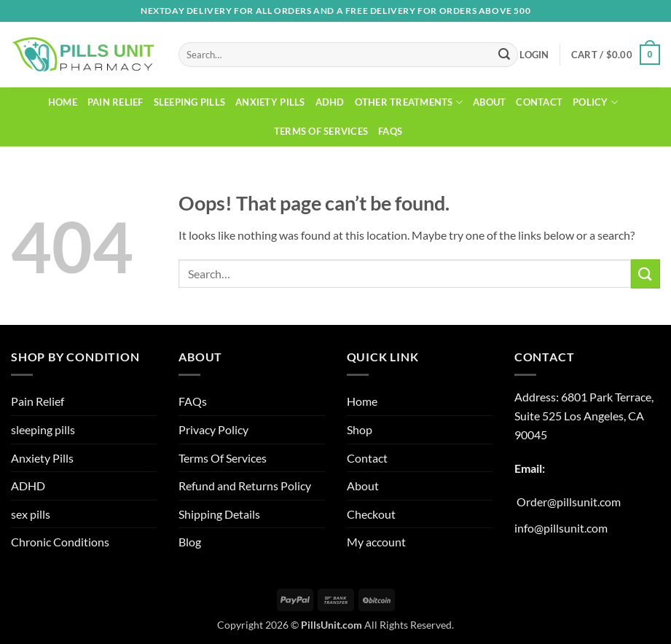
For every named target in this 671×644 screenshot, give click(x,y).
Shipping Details (219, 514)
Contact (539, 102)
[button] (534, 55)
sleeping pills (190, 102)
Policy (595, 102)
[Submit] (504, 55)
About (489, 102)
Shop (360, 429)
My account (376, 542)
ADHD (330, 102)
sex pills (31, 514)
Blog (190, 542)
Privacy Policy (213, 429)
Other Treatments (409, 102)
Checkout (371, 514)
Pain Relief (115, 102)
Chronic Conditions (60, 542)
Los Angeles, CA (604, 416)
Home (63, 102)
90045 (531, 435)
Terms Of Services (321, 131)
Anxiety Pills (270, 102)
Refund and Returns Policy (245, 486)
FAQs (390, 131)
